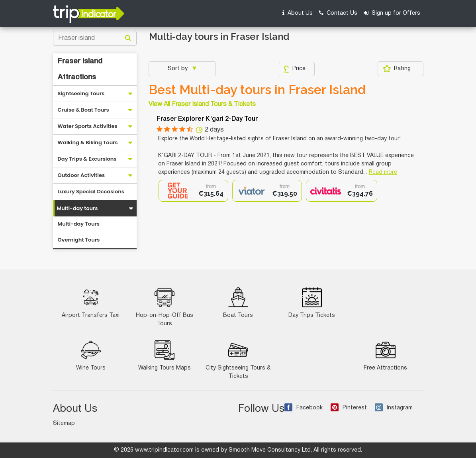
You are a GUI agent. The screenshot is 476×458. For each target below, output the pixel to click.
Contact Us (338, 13)
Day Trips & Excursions (87, 159)
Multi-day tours (77, 208)
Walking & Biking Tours (88, 143)
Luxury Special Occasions (91, 192)
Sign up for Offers (392, 13)
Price (295, 69)
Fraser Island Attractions (80, 69)
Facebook (304, 408)
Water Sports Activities (88, 126)
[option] (193, 191)
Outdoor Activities (81, 175)
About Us (298, 13)
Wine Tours (91, 355)
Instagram (394, 408)
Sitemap (64, 424)
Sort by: (179, 69)
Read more (383, 172)
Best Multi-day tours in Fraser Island (257, 90)
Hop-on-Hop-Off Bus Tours (165, 307)
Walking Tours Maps (165, 355)
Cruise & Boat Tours (83, 110)
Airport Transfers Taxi (91, 303)
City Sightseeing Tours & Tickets (238, 360)
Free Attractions (385, 355)
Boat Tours (238, 303)
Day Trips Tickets (312, 303)
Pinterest (349, 408)
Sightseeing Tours (81, 93)
